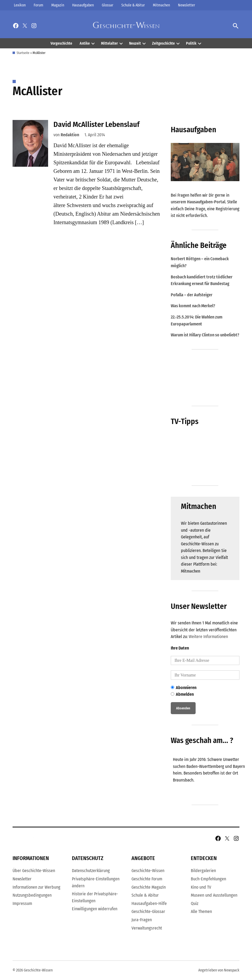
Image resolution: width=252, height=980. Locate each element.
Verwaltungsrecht (147, 928)
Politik (191, 43)
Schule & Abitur (133, 5)
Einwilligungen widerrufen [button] (95, 909)
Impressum (22, 903)
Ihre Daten (180, 648)
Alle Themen (201, 911)
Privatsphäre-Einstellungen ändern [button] (96, 882)
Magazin (58, 5)
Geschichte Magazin (149, 887)
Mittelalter (109, 43)
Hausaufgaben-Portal (206, 202)
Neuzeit (135, 43)
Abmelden (182, 694)
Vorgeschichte (61, 43)
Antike (85, 43)
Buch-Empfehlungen (208, 879)
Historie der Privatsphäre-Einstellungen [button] (95, 897)
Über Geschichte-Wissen (34, 871)
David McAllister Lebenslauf (96, 124)
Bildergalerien (203, 871)
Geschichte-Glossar (148, 911)
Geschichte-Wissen (148, 871)
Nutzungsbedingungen (32, 895)
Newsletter (187, 5)
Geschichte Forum (147, 879)
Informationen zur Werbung (36, 887)
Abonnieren (184, 688)
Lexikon (20, 5)
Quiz (195, 903)
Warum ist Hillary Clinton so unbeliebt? (205, 335)
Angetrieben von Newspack (219, 970)
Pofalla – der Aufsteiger (192, 295)
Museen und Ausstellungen (214, 895)
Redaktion (70, 135)
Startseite (23, 53)
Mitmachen (161, 5)
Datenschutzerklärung (91, 871)
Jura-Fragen (142, 920)
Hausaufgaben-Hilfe (149, 903)
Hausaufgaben (83, 5)
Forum (38, 5)
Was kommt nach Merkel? (193, 306)
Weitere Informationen (208, 637)
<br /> (211, 774)
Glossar (108, 5)
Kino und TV (201, 887)
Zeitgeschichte (163, 43)
